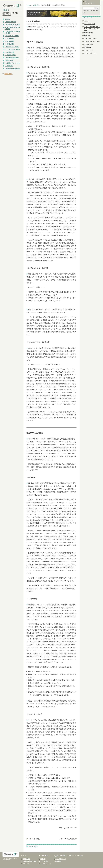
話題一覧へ (9, 74)
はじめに (7, 19)
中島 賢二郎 (7, 15)
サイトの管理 (88, 45)
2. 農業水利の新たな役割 (12, 25)
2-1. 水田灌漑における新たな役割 (12, 28)
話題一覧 (36, 5)
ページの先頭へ (33, 847)
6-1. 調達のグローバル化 (12, 63)
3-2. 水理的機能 (9, 41)
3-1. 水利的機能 (9, 39)
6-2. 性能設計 (9, 66)
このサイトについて (90, 53)
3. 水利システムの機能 (12, 36)
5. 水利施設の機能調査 (12, 58)
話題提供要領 (88, 33)
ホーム (29, 5)
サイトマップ (89, 4)
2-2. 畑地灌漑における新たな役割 (12, 32)
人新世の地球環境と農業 (92, 42)
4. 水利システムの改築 (12, 47)
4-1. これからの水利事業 (12, 50)
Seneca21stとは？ (90, 24)
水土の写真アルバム (90, 39)
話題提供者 (88, 48)
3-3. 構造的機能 (9, 44)
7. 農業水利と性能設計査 (12, 69)
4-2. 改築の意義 (9, 52)
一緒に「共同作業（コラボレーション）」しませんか (92, 28)
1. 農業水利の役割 (10, 22)
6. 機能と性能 (9, 60)
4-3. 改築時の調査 (10, 55)
